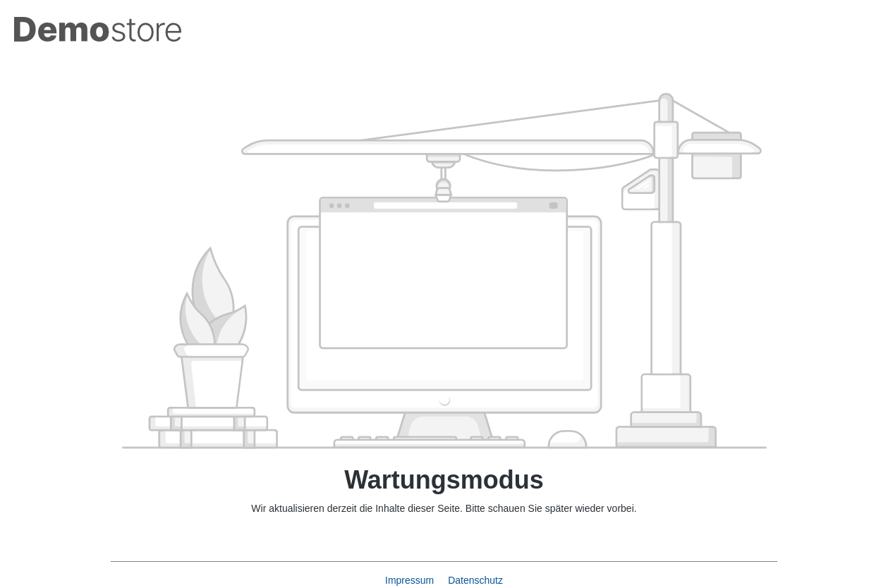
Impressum (411, 580)
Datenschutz (475, 580)
